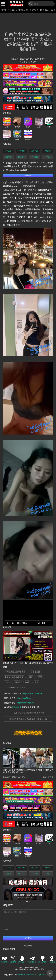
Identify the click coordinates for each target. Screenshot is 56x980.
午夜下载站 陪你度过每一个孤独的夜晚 (28, 713)
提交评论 (28, 938)
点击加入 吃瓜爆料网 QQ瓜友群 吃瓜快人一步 (28, 719)
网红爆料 (45, 10)
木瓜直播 (35, 157)
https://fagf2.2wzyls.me (33, 693)
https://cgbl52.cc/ (24, 698)
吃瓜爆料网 (17, 707)
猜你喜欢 (28, 175)
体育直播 (8, 151)
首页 (4, 10)
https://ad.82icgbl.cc (25, 703)
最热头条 (34, 10)
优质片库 (48, 151)
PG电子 (48, 157)
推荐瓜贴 (23, 10)
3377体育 (21, 151)
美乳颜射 (8, 874)
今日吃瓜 (12, 10)
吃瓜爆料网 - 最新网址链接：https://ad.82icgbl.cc (35, 975)
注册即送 (8, 157)
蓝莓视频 (35, 151)
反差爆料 (32, 62)
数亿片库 (21, 157)
